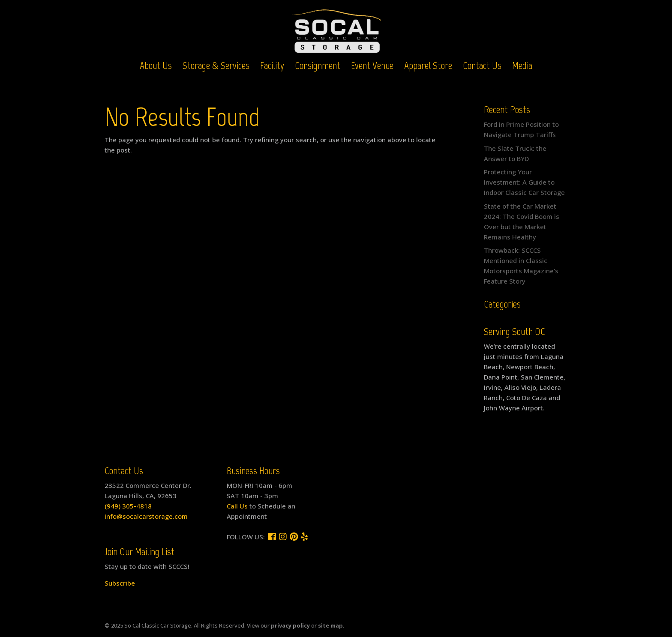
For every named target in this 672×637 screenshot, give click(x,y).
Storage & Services (216, 67)
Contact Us (482, 67)
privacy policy (290, 625)
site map (330, 625)
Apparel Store (428, 67)
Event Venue (372, 67)
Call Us (237, 506)
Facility (272, 67)
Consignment (318, 67)
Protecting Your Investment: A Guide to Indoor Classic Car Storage (524, 182)
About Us (156, 67)
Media (522, 67)
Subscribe (120, 583)
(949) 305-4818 (128, 506)
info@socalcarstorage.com (146, 516)
